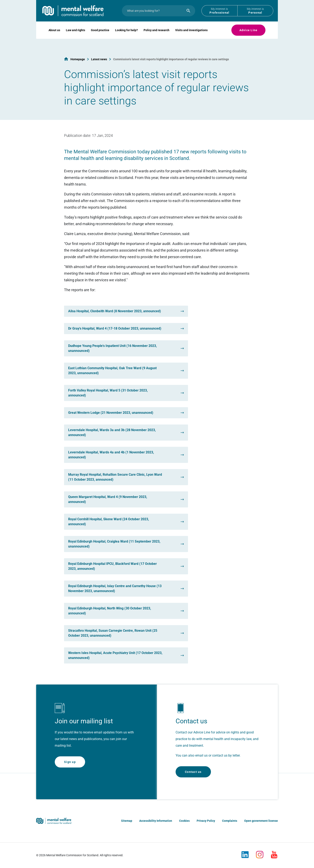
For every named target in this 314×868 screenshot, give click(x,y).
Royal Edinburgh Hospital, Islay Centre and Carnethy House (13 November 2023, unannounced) (115, 588)
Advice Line (249, 36)
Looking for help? (126, 36)
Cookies (184, 821)
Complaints (230, 821)
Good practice (100, 36)
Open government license (261, 821)
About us (54, 36)
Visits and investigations (191, 36)
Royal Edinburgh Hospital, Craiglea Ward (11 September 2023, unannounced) (114, 544)
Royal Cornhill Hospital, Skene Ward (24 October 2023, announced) (109, 522)
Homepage (78, 59)
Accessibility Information (156, 821)
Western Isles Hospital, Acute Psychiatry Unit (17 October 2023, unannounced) (115, 655)
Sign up (70, 762)
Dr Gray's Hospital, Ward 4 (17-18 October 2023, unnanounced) (115, 328)
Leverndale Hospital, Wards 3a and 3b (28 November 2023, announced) (112, 432)
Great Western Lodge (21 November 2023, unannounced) (111, 413)
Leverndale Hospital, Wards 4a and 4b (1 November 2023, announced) (111, 455)
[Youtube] (274, 853)
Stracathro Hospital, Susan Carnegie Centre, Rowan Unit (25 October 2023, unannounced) (113, 633)
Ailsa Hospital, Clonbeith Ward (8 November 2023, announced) (115, 311)
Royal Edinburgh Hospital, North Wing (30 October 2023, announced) (110, 611)
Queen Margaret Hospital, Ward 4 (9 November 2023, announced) (108, 499)
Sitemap (127, 821)
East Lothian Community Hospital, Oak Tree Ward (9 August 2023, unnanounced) (112, 371)
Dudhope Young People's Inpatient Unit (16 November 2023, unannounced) (112, 348)
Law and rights (76, 36)
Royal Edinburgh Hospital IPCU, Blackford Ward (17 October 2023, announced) (112, 566)
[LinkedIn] (245, 853)
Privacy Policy (206, 821)
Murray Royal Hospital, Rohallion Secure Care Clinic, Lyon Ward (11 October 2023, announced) (115, 477)
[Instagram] (260, 853)
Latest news (99, 59)
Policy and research (156, 36)
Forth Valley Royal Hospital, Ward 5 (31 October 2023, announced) (108, 393)
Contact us (193, 772)
